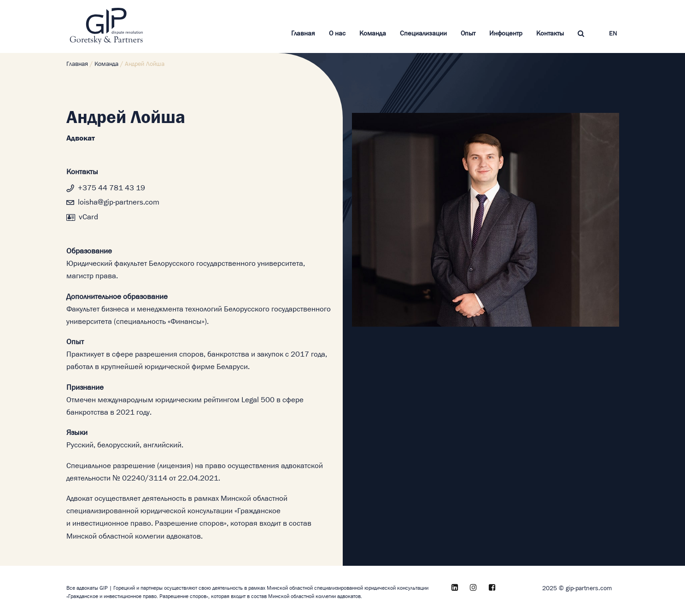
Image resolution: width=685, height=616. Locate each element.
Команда (373, 34)
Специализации (423, 34)
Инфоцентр (506, 34)
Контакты (550, 34)
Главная (303, 34)
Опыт (468, 34)
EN (613, 34)
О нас (337, 34)
